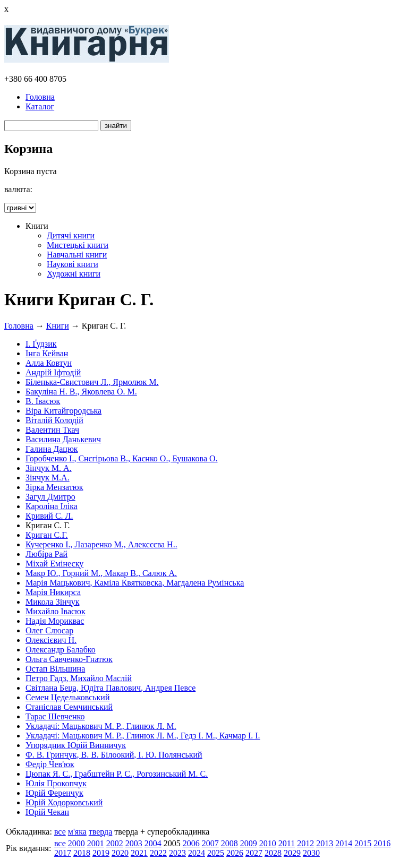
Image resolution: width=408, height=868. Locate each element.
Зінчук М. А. (49, 468)
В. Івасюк (43, 401)
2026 (235, 853)
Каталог (40, 106)
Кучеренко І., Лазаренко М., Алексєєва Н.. (101, 544)
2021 (139, 853)
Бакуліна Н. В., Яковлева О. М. (81, 392)
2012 (305, 843)
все (60, 832)
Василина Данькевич (63, 439)
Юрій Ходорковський (64, 802)
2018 (82, 853)
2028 (273, 853)
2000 (76, 843)
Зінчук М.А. (48, 478)
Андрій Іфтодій (53, 372)
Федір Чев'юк (50, 764)
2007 (210, 843)
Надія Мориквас (55, 621)
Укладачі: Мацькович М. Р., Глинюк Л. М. (101, 726)
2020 (120, 853)
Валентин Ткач (52, 430)
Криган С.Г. (47, 535)
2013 (325, 843)
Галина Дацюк (52, 449)
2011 (287, 843)
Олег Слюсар (49, 630)
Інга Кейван (47, 353)
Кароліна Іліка (52, 506)
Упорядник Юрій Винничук (76, 745)
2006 (191, 843)
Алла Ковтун (49, 363)
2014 (344, 843)
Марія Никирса (53, 592)
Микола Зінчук (52, 602)
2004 (153, 843)
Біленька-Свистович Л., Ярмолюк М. (92, 382)
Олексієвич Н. (51, 640)
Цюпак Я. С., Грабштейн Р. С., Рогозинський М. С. (117, 774)
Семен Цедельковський (67, 697)
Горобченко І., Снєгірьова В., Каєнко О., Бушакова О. (122, 458)
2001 (96, 843)
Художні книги (74, 274)
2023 (177, 853)
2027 (254, 853)
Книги (58, 326)
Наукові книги (73, 264)
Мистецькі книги (78, 245)
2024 (197, 853)
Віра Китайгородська (63, 411)
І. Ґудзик (41, 344)
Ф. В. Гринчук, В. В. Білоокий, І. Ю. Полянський (114, 755)
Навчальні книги (77, 255)
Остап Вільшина (55, 669)
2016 (382, 843)
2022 (158, 853)
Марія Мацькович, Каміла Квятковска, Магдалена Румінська (135, 583)
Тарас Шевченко (55, 716)
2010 (268, 843)
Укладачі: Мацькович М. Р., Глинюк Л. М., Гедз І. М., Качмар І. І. (143, 736)
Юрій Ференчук (54, 793)
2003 (134, 843)
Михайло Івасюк (56, 611)
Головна (40, 97)
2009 (249, 843)
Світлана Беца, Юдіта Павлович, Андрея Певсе (110, 688)
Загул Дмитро (50, 497)
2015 (363, 843)
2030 (311, 853)
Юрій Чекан (47, 812)
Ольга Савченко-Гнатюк (69, 659)
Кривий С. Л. (49, 516)
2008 (229, 843)
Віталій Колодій (54, 420)
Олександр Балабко (61, 650)
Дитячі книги (71, 235)
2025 (216, 853)
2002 (115, 843)
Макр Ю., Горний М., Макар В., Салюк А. (101, 573)
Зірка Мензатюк (54, 487)
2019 (101, 853)
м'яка (77, 832)
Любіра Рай (46, 554)
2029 (292, 853)
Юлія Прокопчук (56, 783)
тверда (101, 832)
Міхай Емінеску (54, 564)
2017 (63, 853)
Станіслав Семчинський (69, 707)
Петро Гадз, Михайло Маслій (79, 678)
